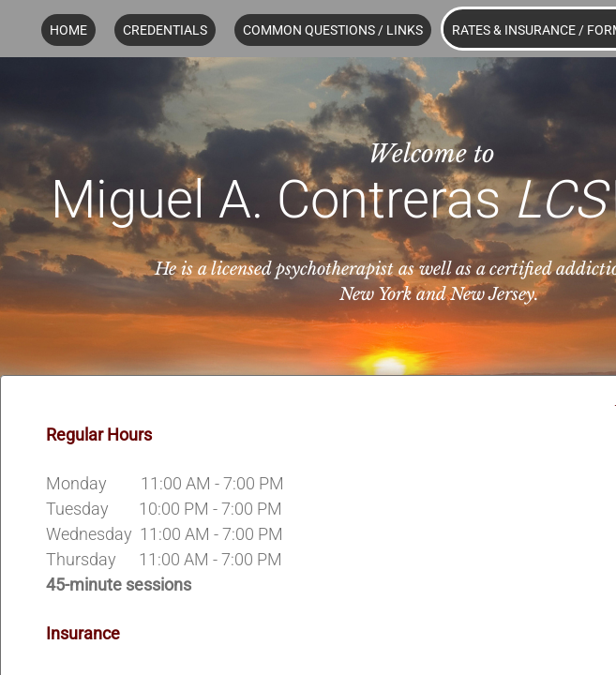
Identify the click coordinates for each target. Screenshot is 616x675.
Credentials (165, 30)
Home (68, 30)
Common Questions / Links (333, 30)
